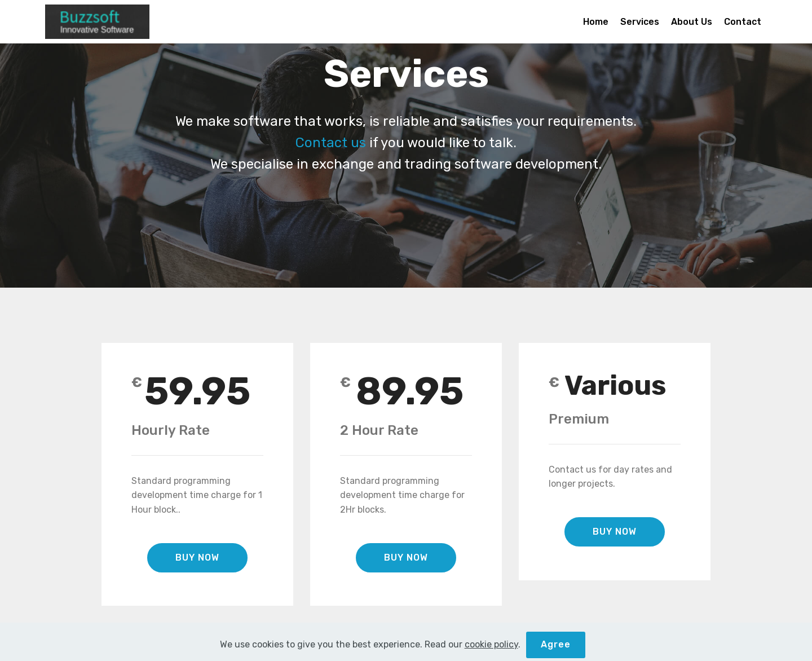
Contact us (331, 143)
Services (640, 22)
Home (596, 22)
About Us (692, 22)
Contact (743, 22)
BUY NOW (197, 558)
